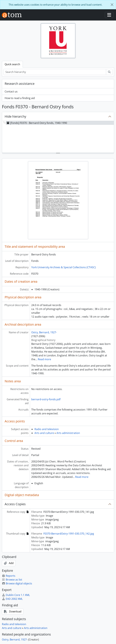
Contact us (11, 91)
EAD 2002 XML (12, 599)
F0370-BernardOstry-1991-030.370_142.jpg (69, 534)
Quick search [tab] (12, 64)
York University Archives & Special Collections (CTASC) (64, 267)
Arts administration (68, 433)
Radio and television (47, 429)
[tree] (58, 137)
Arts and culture (44, 433)
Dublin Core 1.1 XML (16, 595)
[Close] (112, 5)
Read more (44, 359)
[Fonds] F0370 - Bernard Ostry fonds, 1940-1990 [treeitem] (37, 123)
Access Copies (15, 504)
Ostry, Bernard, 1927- (44, 332)
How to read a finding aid (20, 98)
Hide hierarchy (15, 116)
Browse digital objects (17, 583)
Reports (9, 576)
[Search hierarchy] (55, 72)
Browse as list (12, 580)
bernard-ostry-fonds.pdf (46, 399)
